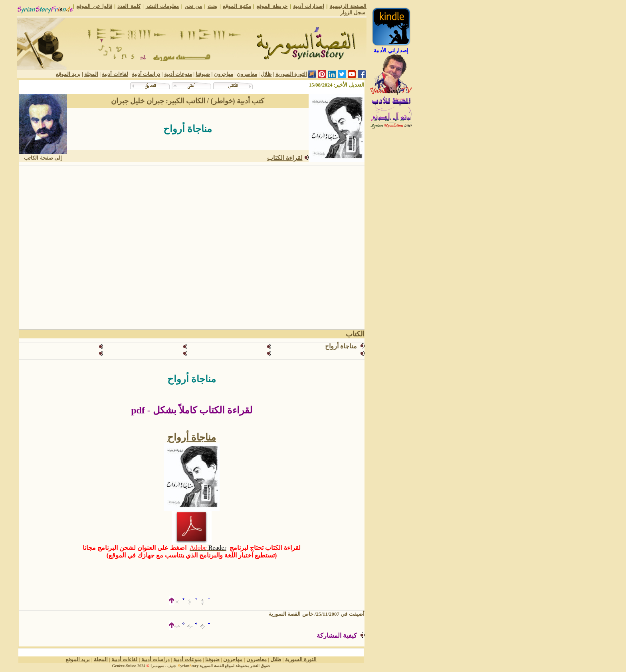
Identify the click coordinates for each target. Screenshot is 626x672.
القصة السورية (212, 666)
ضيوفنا (203, 74)
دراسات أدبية (146, 74)
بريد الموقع (68, 74)
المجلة (91, 74)
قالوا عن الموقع (94, 6)
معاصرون (247, 74)
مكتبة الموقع (237, 6)
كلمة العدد (129, 6)
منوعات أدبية (178, 74)
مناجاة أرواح (192, 437)
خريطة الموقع (272, 6)
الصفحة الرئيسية (348, 6)
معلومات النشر (162, 6)
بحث (213, 6)
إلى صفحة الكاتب (43, 158)
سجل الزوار (353, 13)
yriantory (188, 666)
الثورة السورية (291, 74)
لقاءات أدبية (115, 74)
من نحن (193, 6)
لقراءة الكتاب (285, 158)
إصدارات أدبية (309, 6)
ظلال (266, 74)
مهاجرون (224, 74)
